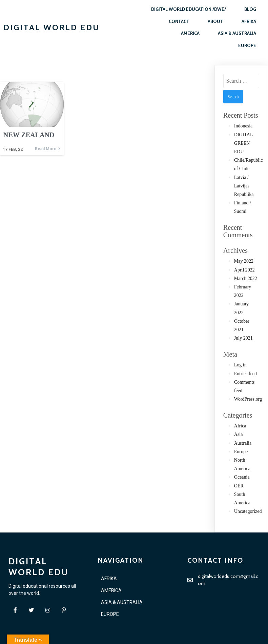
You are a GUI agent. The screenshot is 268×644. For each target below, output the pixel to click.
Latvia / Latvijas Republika (244, 186)
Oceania (242, 477)
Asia (239, 434)
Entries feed (245, 374)
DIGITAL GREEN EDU (243, 143)
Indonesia (243, 126)
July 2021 (243, 338)
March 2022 (246, 278)
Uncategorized (248, 511)
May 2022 (244, 261)
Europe (241, 452)
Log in (240, 365)
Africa (240, 426)
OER (239, 486)
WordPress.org (248, 399)
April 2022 (244, 270)
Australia (243, 443)
